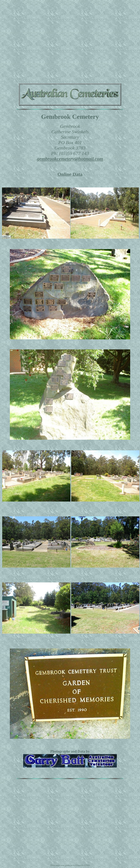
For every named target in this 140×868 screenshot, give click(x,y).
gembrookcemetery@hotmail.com (70, 159)
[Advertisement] (39, 41)
